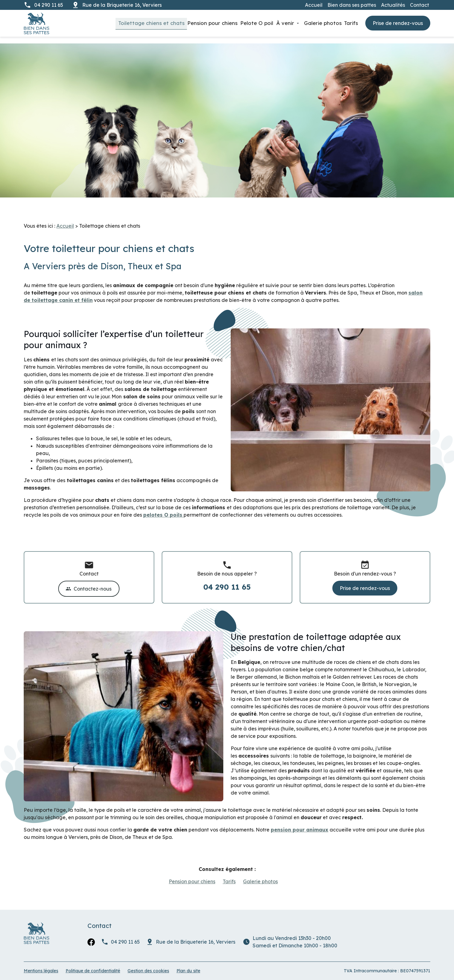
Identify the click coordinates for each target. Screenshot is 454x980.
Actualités (393, 5)
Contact (420, 5)
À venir (277, 23)
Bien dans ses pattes (352, 5)
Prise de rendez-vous (398, 23)
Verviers (123, 5)
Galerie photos (317, 23)
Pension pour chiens (197, 23)
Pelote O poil (246, 23)
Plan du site (188, 964)
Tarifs (349, 23)
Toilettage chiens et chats (131, 23)
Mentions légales (41, 964)
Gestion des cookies (148, 964)
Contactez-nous (89, 582)
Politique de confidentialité (93, 964)
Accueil (314, 5)
